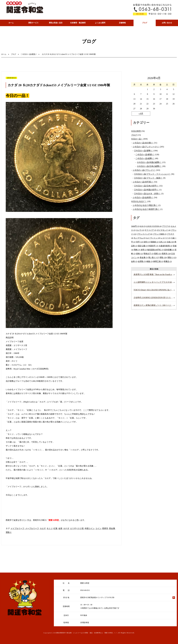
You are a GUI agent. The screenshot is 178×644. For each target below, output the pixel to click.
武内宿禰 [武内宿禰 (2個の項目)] (169, 250)
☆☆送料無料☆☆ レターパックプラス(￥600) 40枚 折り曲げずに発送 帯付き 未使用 (155, 282)
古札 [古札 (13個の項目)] (163, 242)
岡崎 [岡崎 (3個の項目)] (137, 250)
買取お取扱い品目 (56, 23)
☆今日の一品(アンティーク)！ (146, 147)
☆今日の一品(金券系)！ (143, 198)
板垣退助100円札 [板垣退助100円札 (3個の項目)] (155, 250)
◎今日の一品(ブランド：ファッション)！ (152, 174)
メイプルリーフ (17, 528)
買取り (9, 532)
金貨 (60, 528)
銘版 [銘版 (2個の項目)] (150, 261)
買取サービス (33, 23)
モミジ (50, 528)
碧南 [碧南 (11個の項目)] (140, 254)
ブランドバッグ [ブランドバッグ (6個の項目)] (145, 234)
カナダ (66, 528)
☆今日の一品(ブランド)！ (144, 170)
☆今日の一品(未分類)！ (143, 143)
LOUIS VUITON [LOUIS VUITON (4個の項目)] (154, 226)
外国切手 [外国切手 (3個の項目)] (153, 246)
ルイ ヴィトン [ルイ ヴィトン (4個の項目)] (153, 238)
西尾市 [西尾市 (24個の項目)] (166, 254)
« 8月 (141, 113)
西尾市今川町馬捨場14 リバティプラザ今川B (97, 598)
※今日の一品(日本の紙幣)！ (149, 166)
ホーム (11, 23)
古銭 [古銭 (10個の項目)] (170, 242)
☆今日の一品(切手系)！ (143, 182)
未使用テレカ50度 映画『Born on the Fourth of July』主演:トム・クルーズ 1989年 (155, 274)
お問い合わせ (167, 23)
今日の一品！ (137, 139)
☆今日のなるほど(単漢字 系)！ (146, 209)
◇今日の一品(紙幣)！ (145, 158)
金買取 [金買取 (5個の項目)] (142, 261)
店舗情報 (122, 23)
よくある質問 (100, 23)
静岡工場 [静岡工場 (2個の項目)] (158, 261)
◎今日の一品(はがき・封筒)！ (147, 194)
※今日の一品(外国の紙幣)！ (149, 162)
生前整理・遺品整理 (78, 23)
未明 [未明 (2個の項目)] (144, 250)
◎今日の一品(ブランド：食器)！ (148, 178)
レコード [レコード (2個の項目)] (166, 238)
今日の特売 (136, 131)
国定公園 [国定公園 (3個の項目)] (143, 246)
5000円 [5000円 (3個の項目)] (135, 226)
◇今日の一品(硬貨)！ (29, 54)
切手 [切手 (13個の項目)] (140, 242)
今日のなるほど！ (139, 201)
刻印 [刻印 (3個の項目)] (147, 242)
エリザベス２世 (77, 528)
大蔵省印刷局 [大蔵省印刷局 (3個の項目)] (166, 246)
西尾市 (105, 528)
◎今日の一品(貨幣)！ (143, 151)
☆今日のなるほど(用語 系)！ (145, 205)
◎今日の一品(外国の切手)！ (146, 190)
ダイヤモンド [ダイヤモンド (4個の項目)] (164, 230)
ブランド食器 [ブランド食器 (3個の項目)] (160, 234)
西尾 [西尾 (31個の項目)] (158, 254)
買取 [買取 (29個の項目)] (163, 257)
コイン (98, 528)
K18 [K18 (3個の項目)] (143, 226)
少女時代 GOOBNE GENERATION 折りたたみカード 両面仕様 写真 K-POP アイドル (155, 298)
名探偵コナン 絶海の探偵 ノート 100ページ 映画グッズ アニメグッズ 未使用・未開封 (155, 305)
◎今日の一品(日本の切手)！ (146, 186)
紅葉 (55, 528)
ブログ (145, 23)
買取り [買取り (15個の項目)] (172, 257)
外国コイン (90, 528)
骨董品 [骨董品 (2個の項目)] (168, 261)
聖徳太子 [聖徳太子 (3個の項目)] (149, 254)
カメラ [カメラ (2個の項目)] (140, 230)
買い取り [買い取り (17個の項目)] (154, 257)
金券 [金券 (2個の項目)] (134, 261)
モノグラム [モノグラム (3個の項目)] (140, 238)
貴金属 (112, 528)
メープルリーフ (32, 528)
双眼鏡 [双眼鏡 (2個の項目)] (155, 242)
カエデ (43, 528)
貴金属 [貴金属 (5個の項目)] (144, 257)
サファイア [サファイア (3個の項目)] (151, 230)
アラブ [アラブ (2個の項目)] (166, 226)
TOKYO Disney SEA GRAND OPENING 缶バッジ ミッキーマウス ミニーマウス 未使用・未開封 (155, 290)
